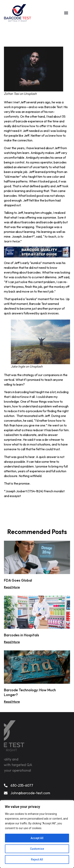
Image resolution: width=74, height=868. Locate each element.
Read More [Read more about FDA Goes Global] (12, 587)
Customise (37, 849)
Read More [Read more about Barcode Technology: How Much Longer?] (12, 702)
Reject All (37, 859)
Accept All (37, 838)
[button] (66, 13)
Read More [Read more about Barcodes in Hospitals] (12, 642)
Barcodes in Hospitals (22, 635)
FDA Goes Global (18, 580)
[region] (37, 834)
